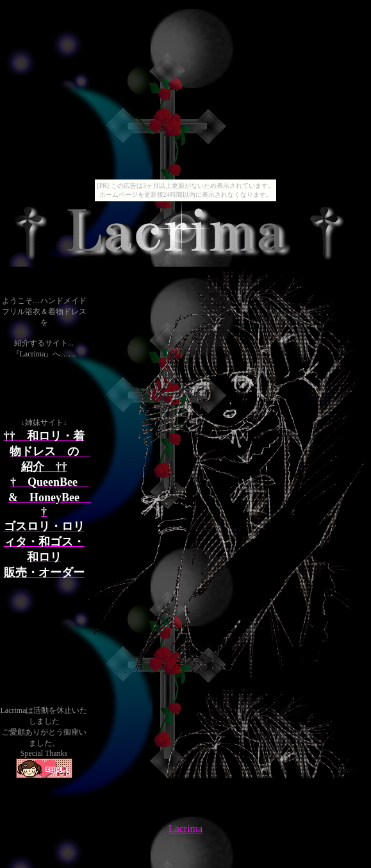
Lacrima (185, 829)
